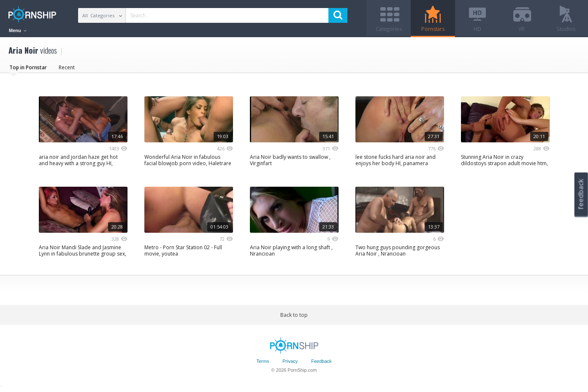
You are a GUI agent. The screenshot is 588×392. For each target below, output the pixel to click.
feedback (581, 194)
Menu (18, 30)
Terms (263, 364)
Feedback (321, 364)
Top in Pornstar (28, 69)
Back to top (294, 317)
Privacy (290, 364)
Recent (67, 69)
